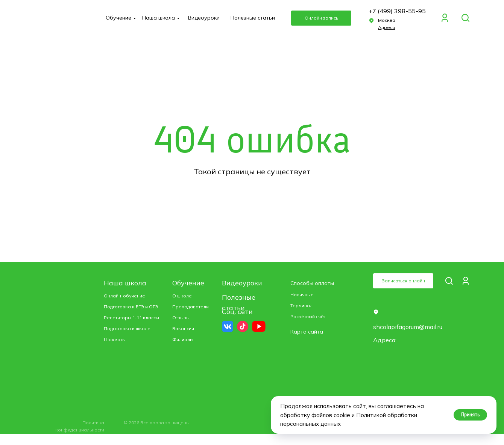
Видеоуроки (204, 18)
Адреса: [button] (385, 340)
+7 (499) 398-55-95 (397, 11)
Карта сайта (307, 332)
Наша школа (159, 18)
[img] (465, 18)
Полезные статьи (253, 18)
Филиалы (183, 339)
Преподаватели (191, 307)
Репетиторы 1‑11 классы (131, 318)
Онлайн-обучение (124, 296)
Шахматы (115, 339)
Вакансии (183, 328)
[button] (321, 18)
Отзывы (181, 318)
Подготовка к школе (127, 328)
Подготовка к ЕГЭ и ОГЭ (131, 307)
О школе (182, 296)
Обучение (118, 18)
